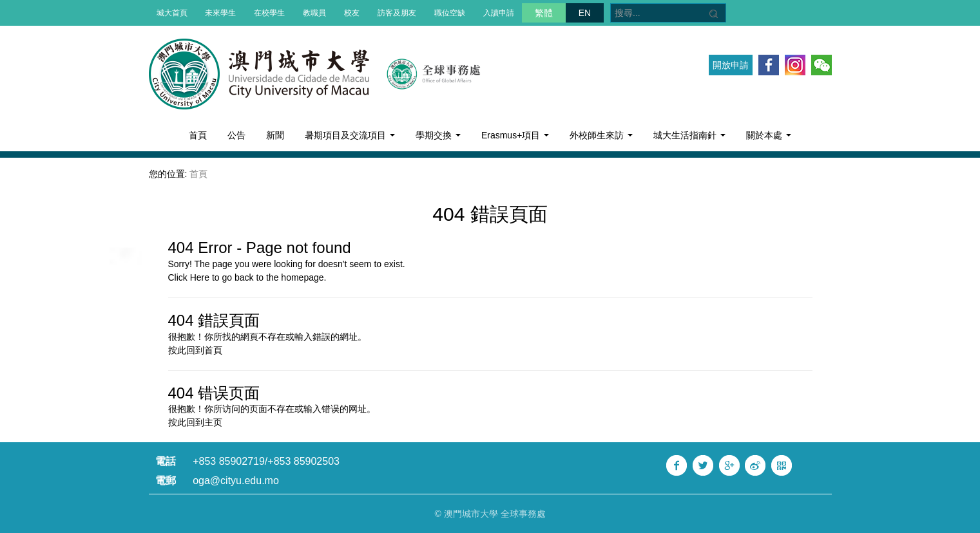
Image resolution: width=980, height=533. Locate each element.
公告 (236, 135)
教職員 (314, 13)
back (244, 277)
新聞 (275, 135)
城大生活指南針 (689, 135)
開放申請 (731, 65)
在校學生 (269, 13)
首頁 (198, 135)
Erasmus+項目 (515, 135)
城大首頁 (172, 13)
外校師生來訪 (601, 135)
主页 (213, 422)
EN (585, 13)
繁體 (544, 13)
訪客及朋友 (397, 13)
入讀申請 (499, 13)
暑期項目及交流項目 (350, 135)
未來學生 (220, 13)
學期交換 (438, 135)
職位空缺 (450, 13)
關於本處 (769, 135)
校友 (352, 13)
